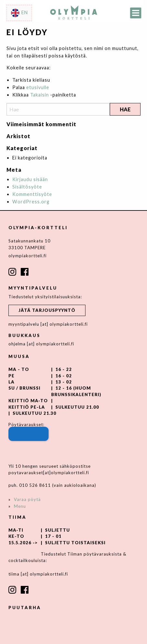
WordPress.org (31, 202)
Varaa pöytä (27, 499)
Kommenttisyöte (32, 194)
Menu (20, 506)
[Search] (58, 109)
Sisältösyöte (27, 187)
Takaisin (40, 95)
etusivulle (38, 87)
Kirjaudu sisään (30, 179)
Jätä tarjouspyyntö (47, 310)
